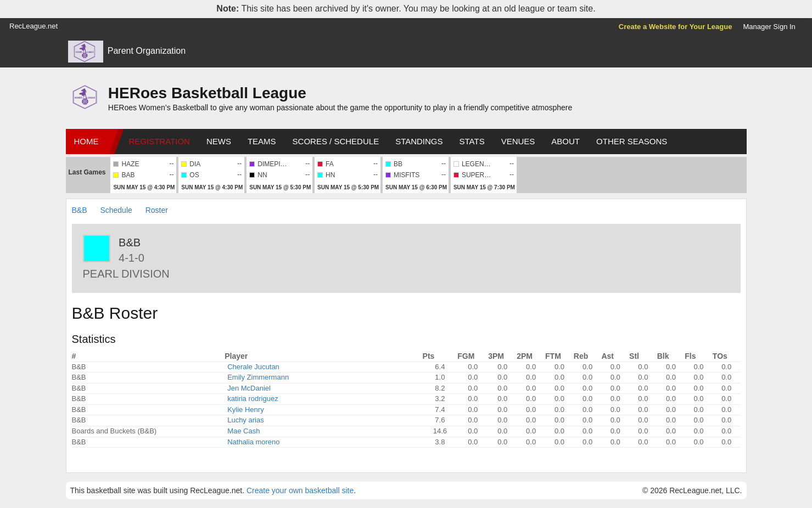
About (565, 141)
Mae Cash (243, 431)
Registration (159, 141)
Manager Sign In (769, 27)
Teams (262, 141)
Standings (419, 141)
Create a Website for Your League (676, 27)
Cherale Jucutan (253, 367)
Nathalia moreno (253, 442)
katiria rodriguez (253, 399)
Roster (157, 210)
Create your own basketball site (300, 490)
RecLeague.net (33, 26)
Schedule (116, 210)
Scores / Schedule (336, 141)
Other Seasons (632, 141)
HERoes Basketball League (207, 93)
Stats (472, 141)
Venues (518, 141)
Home (86, 141)
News (219, 141)
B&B (80, 210)
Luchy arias (245, 420)
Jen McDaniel (249, 388)
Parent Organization (147, 51)
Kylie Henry (245, 410)
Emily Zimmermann (258, 377)
